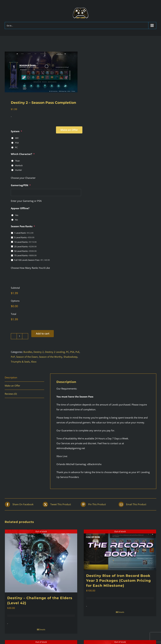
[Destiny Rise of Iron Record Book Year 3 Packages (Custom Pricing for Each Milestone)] (120, 550)
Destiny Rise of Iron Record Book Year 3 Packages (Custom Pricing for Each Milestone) (118, 581)
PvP (13, 357)
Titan (17, 161)
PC (16, 147)
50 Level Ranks (25, 251)
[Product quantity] (19, 336)
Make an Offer (69, 130)
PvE (77, 352)
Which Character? (23, 154)
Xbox (34, 362)
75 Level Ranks (25, 255)
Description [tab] (11, 377)
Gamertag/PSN (21, 185)
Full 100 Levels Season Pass (32, 260)
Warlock (19, 165)
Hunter (18, 170)
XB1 (17, 138)
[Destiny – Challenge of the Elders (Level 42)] (41, 561)
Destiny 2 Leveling (55, 352)
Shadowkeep (70, 357)
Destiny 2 (39, 352)
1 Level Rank (24, 233)
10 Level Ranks (25, 242)
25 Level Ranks (25, 246)
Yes (17, 215)
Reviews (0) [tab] (11, 394)
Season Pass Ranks (23, 226)
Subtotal (15, 288)
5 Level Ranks (24, 237)
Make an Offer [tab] (12, 386)
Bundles (28, 352)
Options (15, 301)
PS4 (17, 143)
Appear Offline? (20, 208)
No (17, 220)
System (16, 131)
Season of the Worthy (51, 357)
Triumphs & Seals (20, 362)
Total (14, 314)
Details (42, 629)
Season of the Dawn (27, 357)
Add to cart (43, 334)
